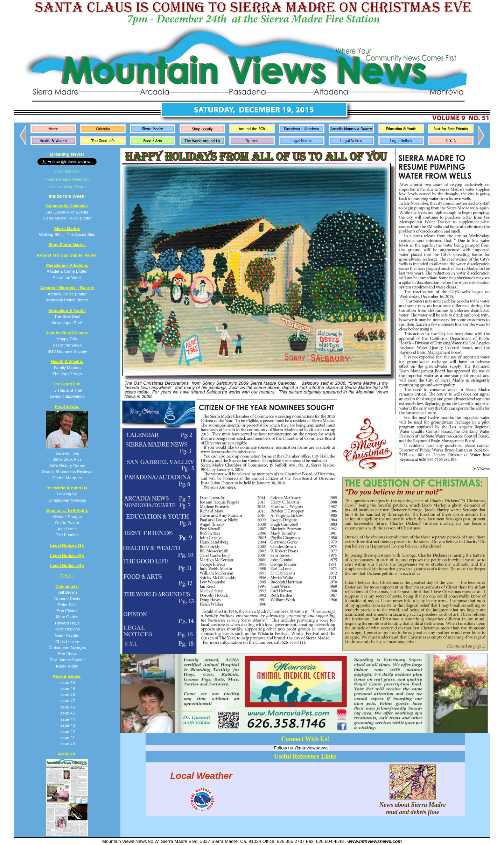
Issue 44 (67, 719)
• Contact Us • (67, 171)
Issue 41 (67, 737)
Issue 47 (67, 701)
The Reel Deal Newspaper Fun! (67, 316)
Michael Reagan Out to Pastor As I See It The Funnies (67, 522)
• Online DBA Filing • (67, 187)
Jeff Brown (67, 592)
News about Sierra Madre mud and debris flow (412, 805)
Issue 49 (67, 688)
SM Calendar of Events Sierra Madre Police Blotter (67, 212)
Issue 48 (67, 695)
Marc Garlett (67, 617)
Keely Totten (67, 666)
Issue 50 (67, 682)
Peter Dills (67, 604)
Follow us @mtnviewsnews (301, 748)
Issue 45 (67, 713)
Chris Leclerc (67, 641)
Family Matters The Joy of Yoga (67, 368)
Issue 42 (67, 731)
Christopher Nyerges (67, 647)
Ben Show (67, 654)
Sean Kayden (67, 635)
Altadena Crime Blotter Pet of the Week (67, 271)
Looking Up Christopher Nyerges (67, 494)
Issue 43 (67, 725)
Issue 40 (67, 744)
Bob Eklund (67, 611)
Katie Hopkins (67, 629)
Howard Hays (67, 623)
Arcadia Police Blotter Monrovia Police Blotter (67, 294)
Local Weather (201, 775)
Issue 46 (67, 707)
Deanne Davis (67, 598)
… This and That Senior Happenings (67, 390)
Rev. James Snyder (67, 660)
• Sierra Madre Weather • (67, 179)
